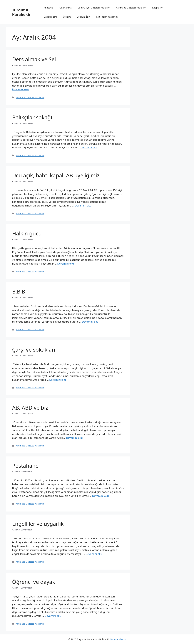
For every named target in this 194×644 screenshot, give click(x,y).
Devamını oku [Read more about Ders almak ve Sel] (20, 89)
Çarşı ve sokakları (34, 350)
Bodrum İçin (83, 17)
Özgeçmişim (50, 17)
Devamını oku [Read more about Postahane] (100, 496)
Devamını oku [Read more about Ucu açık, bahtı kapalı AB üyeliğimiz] (83, 205)
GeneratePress (118, 639)
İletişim (67, 17)
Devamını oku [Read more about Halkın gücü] (66, 264)
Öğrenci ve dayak (34, 582)
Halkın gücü (27, 233)
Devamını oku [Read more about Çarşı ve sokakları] (58, 380)
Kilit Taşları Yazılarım (107, 17)
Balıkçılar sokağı (32, 117)
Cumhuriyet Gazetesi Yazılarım (94, 8)
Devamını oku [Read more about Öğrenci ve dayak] (53, 616)
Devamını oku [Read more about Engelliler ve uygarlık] (94, 554)
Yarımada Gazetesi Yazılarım (131, 8)
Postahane (25, 466)
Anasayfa (48, 8)
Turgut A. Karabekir (21, 12)
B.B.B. (19, 291)
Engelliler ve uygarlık (38, 524)
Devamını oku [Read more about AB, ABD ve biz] (74, 438)
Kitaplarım (158, 8)
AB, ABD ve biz (30, 408)
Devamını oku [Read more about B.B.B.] (90, 322)
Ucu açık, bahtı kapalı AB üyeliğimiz (56, 175)
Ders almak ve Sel (34, 59)
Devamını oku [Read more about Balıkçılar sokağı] (89, 147)
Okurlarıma (66, 8)
